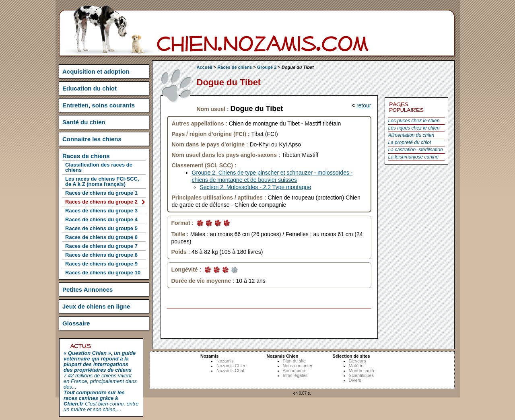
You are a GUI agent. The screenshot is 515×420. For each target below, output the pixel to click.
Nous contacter (298, 366)
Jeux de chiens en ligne (96, 306)
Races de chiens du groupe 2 (101, 202)
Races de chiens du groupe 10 (103, 273)
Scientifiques (361, 375)
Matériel (357, 366)
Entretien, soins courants (99, 105)
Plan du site (294, 361)
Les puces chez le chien (414, 121)
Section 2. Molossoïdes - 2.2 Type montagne (256, 187)
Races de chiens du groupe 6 (101, 237)
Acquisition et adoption (96, 71)
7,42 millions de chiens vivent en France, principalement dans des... (100, 370)
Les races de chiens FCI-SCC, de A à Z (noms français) (102, 181)
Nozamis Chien (232, 366)
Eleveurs (357, 361)
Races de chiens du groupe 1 (101, 193)
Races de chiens (235, 67)
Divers (355, 380)
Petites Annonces (88, 289)
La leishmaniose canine (413, 157)
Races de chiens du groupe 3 (101, 211)
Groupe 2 (267, 67)
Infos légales (295, 375)
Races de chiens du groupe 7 (101, 246)
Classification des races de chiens (99, 167)
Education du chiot (90, 88)
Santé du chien (84, 122)
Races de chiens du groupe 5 (101, 228)
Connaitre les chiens (92, 139)
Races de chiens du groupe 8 (101, 255)
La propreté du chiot (410, 142)
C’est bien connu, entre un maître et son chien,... (101, 401)
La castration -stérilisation (416, 150)
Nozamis (225, 361)
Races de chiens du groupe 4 (101, 219)
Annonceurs (295, 371)
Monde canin (362, 371)
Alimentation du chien (411, 135)
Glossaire (76, 323)
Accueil (205, 67)
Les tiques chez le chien (414, 128)
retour (364, 105)
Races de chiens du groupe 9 (101, 264)
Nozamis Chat (230, 371)
